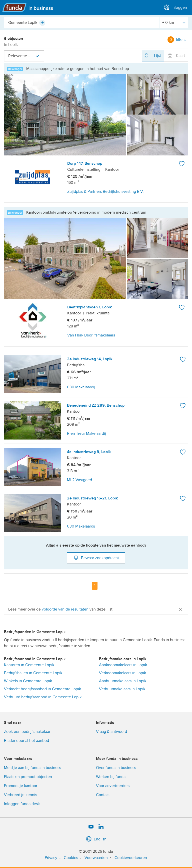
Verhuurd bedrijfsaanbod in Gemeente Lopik (43, 697)
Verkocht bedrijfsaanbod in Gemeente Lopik (42, 689)
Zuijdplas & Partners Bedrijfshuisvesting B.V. (105, 192)
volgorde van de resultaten (65, 609)
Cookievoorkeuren (131, 858)
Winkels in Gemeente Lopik (28, 681)
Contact (103, 795)
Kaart (176, 55)
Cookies (71, 858)
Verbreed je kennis (20, 795)
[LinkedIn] (101, 827)
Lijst (153, 55)
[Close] (181, 609)
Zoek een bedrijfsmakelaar (27, 732)
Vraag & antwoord (111, 732)
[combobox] (82, 23)
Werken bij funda (111, 777)
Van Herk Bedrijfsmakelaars (91, 335)
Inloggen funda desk (22, 804)
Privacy (51, 858)
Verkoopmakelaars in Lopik (122, 673)
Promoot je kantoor (21, 786)
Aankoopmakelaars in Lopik (123, 665)
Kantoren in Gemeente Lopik (29, 665)
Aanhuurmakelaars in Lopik (123, 681)
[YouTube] (91, 827)
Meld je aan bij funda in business (32, 768)
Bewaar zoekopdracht (96, 557)
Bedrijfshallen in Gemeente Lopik (33, 673)
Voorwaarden (96, 858)
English (96, 839)
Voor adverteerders (113, 786)
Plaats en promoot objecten (28, 777)
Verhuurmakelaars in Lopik (122, 689)
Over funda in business (116, 768)
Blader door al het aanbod (26, 741)
